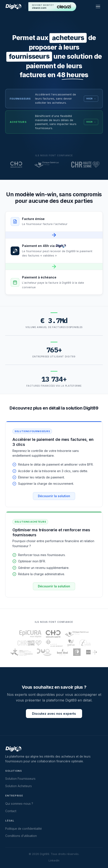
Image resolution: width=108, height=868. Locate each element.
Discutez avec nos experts (54, 717)
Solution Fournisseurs (20, 779)
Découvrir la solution (54, 499)
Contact (11, 811)
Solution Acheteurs (19, 786)
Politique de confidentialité (24, 829)
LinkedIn (54, 861)
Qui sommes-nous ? (19, 804)
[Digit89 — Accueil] (13, 7)
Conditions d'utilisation (21, 836)
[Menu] (99, 7)
